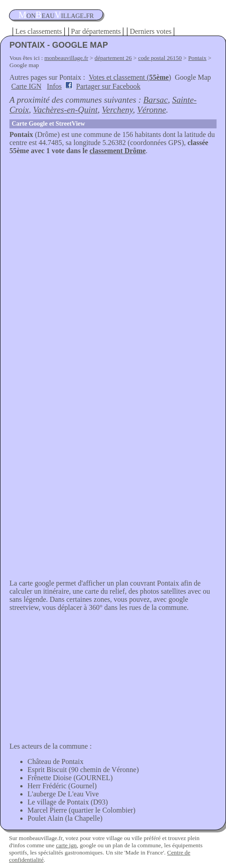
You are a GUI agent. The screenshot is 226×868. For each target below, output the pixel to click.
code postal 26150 (160, 58)
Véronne (151, 110)
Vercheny (117, 110)
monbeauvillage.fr (66, 58)
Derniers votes (151, 31)
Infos (54, 86)
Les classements (39, 31)
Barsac (155, 100)
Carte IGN (26, 86)
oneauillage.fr (56, 15)
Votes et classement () (130, 77)
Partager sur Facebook (108, 86)
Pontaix (197, 58)
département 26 (113, 58)
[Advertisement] (113, 223)
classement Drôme (118, 151)
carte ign (66, 845)
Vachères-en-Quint (66, 110)
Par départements (96, 31)
